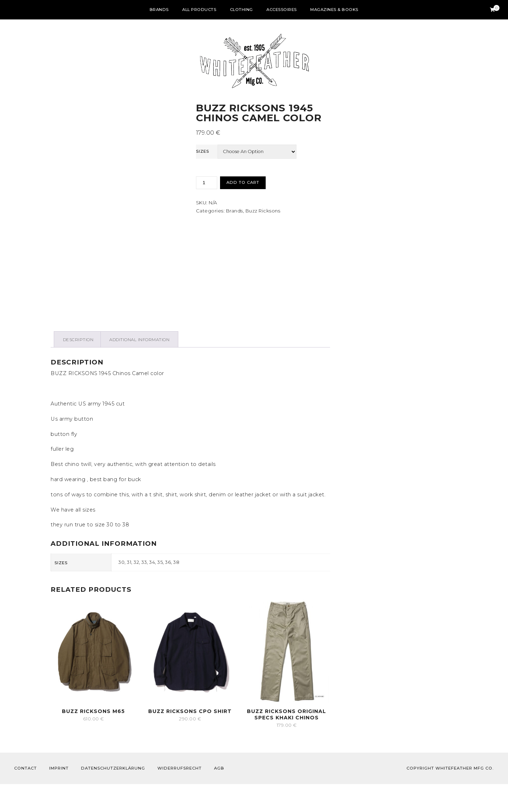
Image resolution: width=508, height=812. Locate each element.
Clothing (241, 10)
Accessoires (282, 10)
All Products (199, 10)
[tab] (78, 367)
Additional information (139, 368)
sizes (203, 151)
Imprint (59, 796)
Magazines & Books (334, 10)
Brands (159, 10)
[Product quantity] (207, 183)
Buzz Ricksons (263, 211)
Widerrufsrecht (180, 796)
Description (78, 368)
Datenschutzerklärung (113, 796)
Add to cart (243, 182)
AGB (219, 796)
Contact (25, 796)
